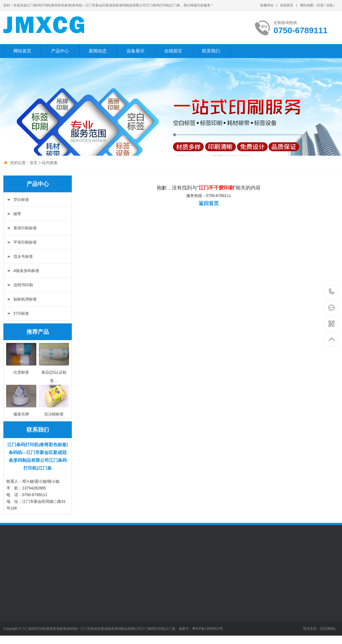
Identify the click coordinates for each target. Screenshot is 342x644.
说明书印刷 (23, 285)
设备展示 (136, 51)
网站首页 (22, 51)
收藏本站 (267, 5)
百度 (320, 5)
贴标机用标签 (25, 299)
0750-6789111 (332, 292)
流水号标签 (23, 256)
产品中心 (60, 51)
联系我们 (211, 51)
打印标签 (21, 313)
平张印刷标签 (25, 242)
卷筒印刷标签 (25, 228)
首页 (34, 163)
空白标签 (21, 200)
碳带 (17, 214)
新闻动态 (98, 51)
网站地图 (307, 5)
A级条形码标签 (26, 271)
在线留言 (287, 5)
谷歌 (330, 5)
